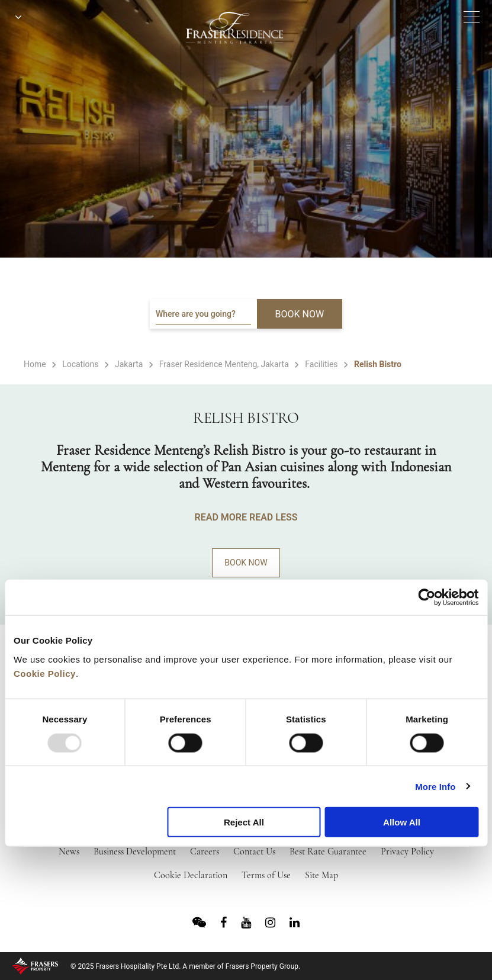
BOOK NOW (300, 314)
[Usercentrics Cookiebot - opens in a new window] (427, 597)
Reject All (244, 822)
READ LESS (273, 517)
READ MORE (221, 517)
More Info (435, 786)
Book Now (246, 563)
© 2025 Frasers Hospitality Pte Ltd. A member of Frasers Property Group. (185, 966)
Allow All (402, 822)
